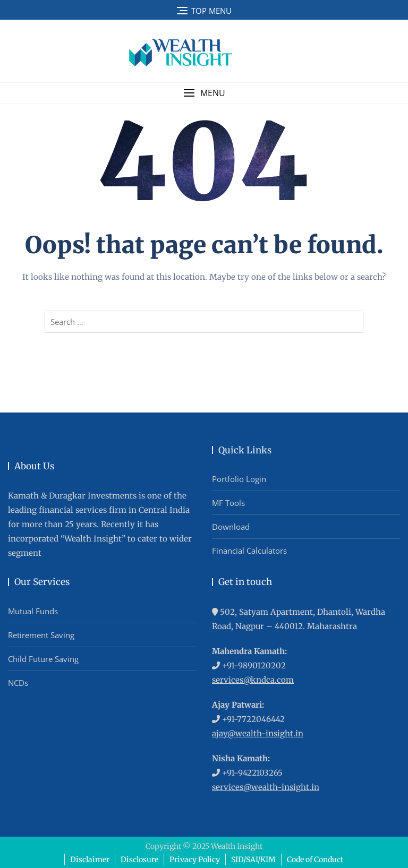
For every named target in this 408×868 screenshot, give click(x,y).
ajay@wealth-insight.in (258, 733)
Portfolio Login (239, 479)
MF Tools (228, 503)
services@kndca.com (253, 680)
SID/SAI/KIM (253, 860)
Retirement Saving (41, 635)
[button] (204, 93)
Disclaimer (90, 860)
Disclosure (139, 860)
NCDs (18, 683)
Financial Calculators (249, 551)
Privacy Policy (195, 860)
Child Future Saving (43, 659)
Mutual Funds (33, 611)
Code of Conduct (315, 860)
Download (231, 527)
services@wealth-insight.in (266, 787)
